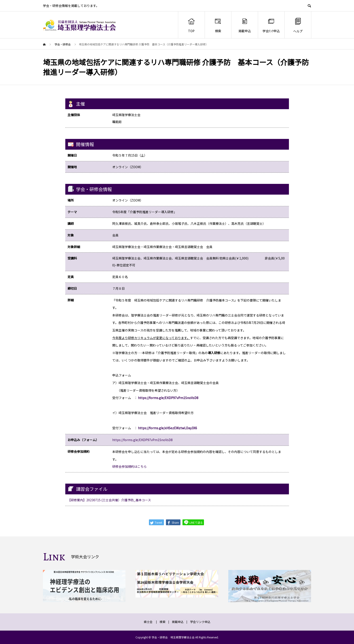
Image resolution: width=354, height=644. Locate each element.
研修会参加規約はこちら (129, 466)
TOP (191, 25)
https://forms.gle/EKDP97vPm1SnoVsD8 (142, 440)
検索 (218, 25)
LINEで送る (193, 522)
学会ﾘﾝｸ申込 (271, 25)
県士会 (148, 622)
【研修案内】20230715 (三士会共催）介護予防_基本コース (109, 500)
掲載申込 (245, 25)
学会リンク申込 (200, 622)
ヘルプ (298, 25)
